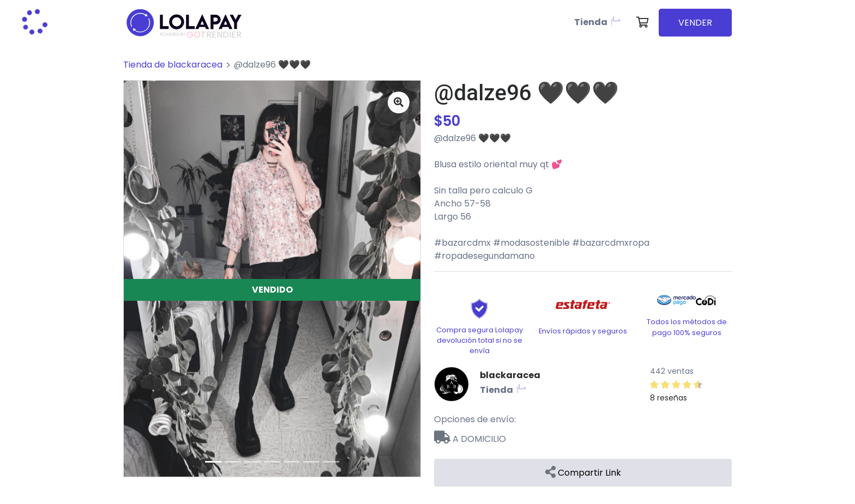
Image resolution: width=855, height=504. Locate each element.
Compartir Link (583, 473)
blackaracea (510, 375)
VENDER (695, 23)
